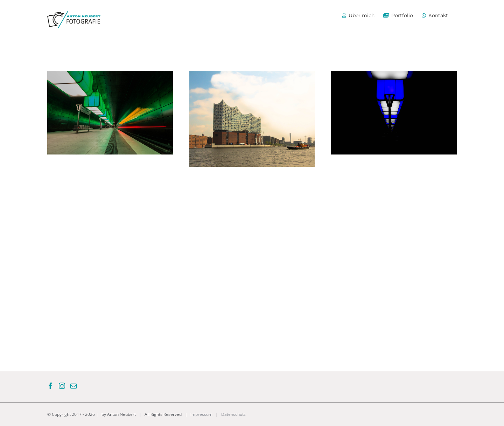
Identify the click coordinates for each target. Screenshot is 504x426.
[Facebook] (50, 386)
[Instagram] (62, 386)
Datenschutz (233, 414)
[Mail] (73, 386)
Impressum (201, 414)
